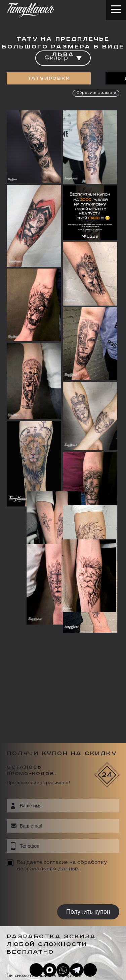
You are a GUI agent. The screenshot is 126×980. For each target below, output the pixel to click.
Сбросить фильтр (94, 93)
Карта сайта (20, 967)
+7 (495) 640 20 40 (46, 871)
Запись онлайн (29, 917)
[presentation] (50, 658)
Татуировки (49, 78)
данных (69, 637)
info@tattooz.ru (42, 884)
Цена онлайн (78, 917)
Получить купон (88, 680)
